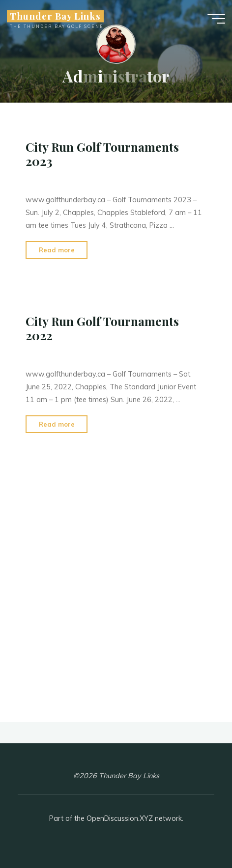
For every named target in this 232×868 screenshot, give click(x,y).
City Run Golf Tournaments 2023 (102, 154)
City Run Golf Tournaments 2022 (102, 328)
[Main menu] (216, 19)
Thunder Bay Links (55, 16)
